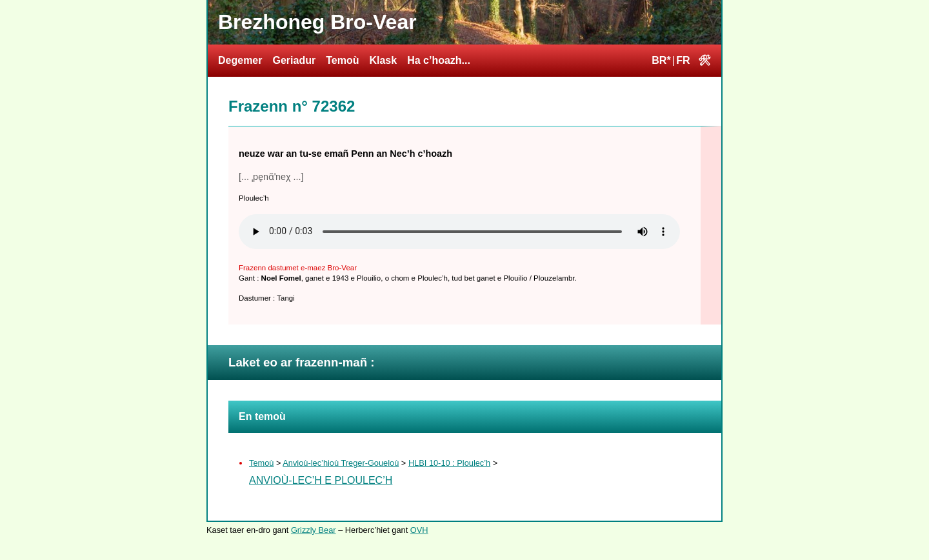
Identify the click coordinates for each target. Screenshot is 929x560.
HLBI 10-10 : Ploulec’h (449, 463)
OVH (419, 530)
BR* (661, 60)
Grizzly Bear (314, 530)
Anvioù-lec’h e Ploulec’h (321, 480)
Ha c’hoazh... (439, 60)
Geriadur (294, 60)
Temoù (342, 60)
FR (683, 60)
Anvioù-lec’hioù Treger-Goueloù (341, 463)
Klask (383, 60)
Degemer (240, 60)
